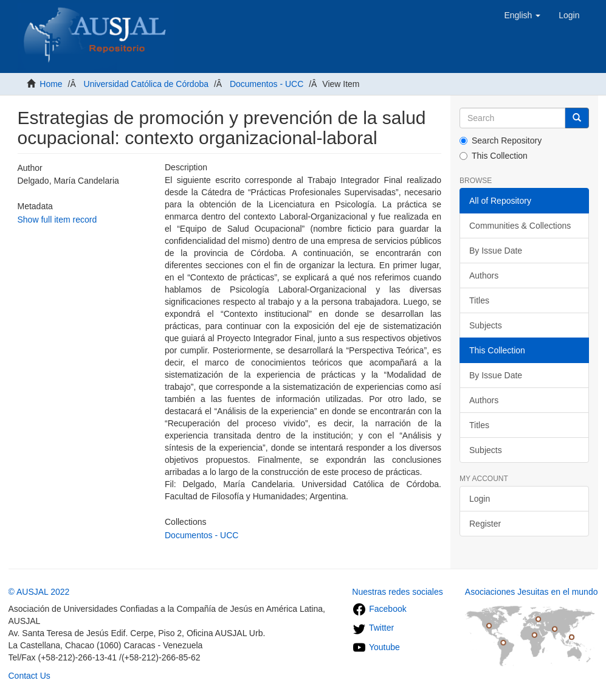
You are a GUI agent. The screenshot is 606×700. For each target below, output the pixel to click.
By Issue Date (496, 251)
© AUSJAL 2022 (39, 592)
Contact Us (29, 676)
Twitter (373, 628)
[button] (522, 15)
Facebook (379, 609)
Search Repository (501, 140)
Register (485, 524)
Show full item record (57, 220)
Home (51, 84)
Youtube (376, 647)
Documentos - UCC (267, 84)
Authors (484, 275)
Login (480, 499)
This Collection (494, 156)
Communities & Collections (520, 226)
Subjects (486, 325)
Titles (479, 300)
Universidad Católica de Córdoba (146, 84)
